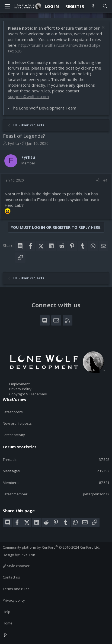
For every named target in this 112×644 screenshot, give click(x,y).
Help (7, 612)
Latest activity (14, 435)
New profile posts (17, 423)
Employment (19, 384)
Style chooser (16, 566)
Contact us (11, 577)
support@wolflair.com (28, 96)
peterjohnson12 (96, 494)
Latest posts (13, 412)
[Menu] (7, 6)
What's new (15, 399)
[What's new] (93, 6)
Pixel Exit (28, 555)
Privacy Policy (20, 389)
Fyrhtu (13, 143)
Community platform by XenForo (51, 547)
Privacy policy (14, 600)
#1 (105, 180)
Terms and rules (16, 589)
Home (8, 623)
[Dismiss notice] (102, 28)
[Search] (105, 6)
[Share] (98, 180)
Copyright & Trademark (28, 394)
